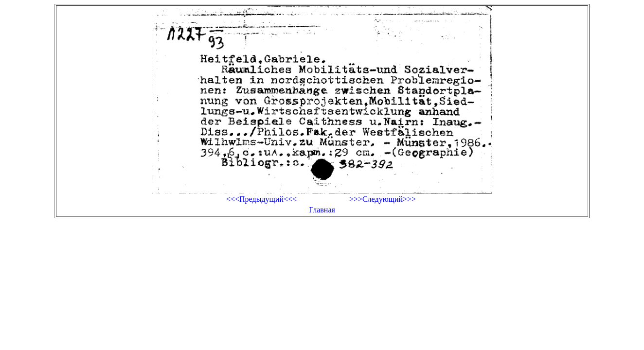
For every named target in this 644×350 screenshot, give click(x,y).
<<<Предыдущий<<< (261, 199)
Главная (322, 210)
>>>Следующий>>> (383, 199)
